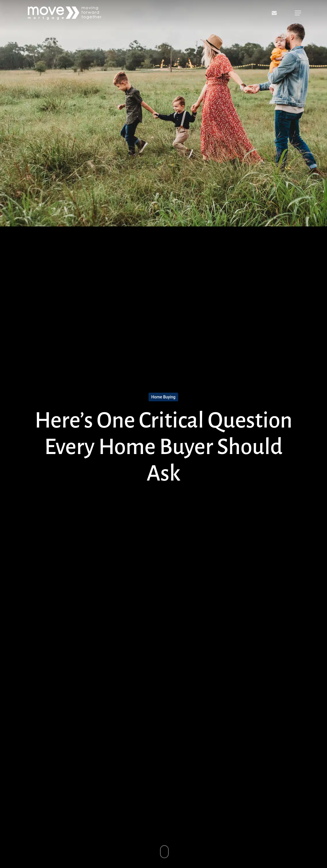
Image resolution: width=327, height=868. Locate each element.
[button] (298, 13)
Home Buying (163, 397)
